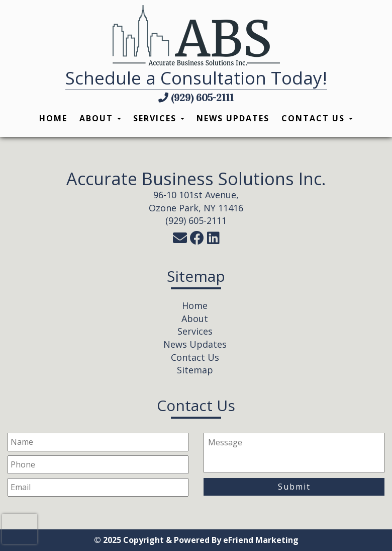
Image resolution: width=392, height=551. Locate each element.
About (100, 118)
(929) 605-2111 (196, 98)
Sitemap (195, 370)
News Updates (233, 118)
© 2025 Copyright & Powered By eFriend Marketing (196, 540)
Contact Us (317, 118)
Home (53, 118)
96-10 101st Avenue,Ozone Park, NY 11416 (196, 201)
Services (159, 118)
